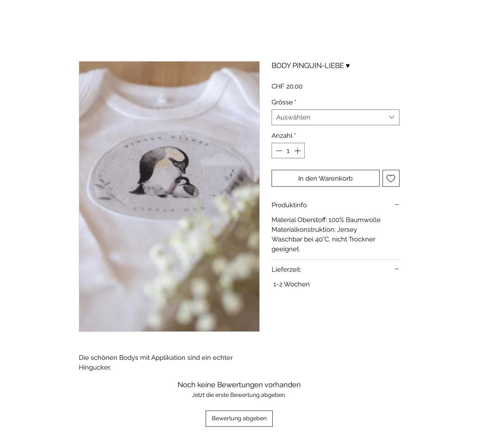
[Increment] (298, 151)
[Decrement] (278, 151)
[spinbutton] (288, 151)
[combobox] (336, 117)
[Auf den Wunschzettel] (391, 178)
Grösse (284, 102)
